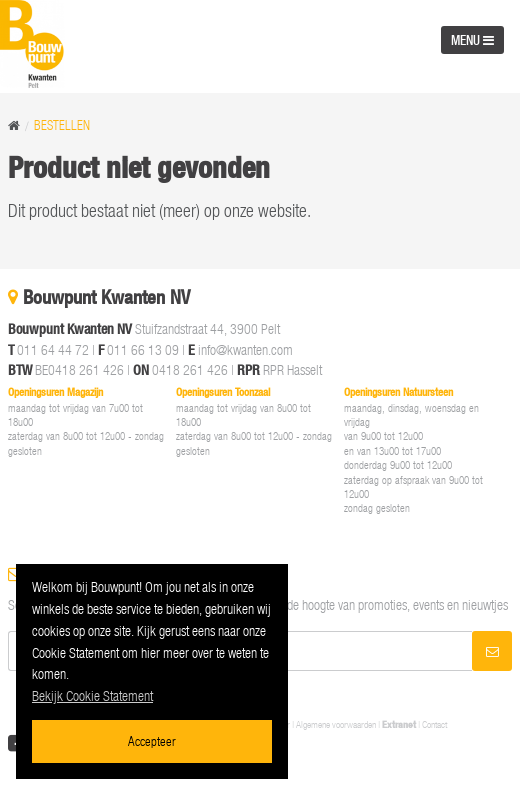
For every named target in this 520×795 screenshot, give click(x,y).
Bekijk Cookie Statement (92, 695)
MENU (472, 40)
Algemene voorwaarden (336, 724)
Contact (434, 724)
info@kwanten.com (245, 349)
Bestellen (62, 125)
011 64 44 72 (53, 349)
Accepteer (152, 740)
